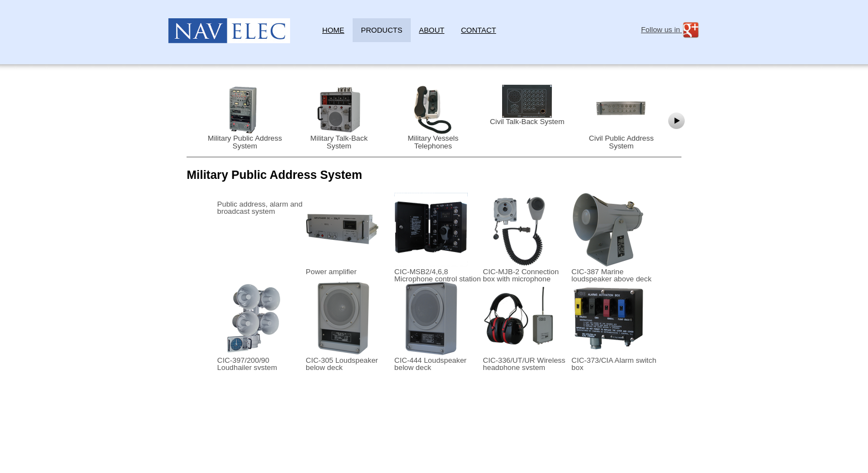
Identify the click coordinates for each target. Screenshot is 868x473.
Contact (479, 30)
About (432, 30)
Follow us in (670, 30)
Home (333, 30)
